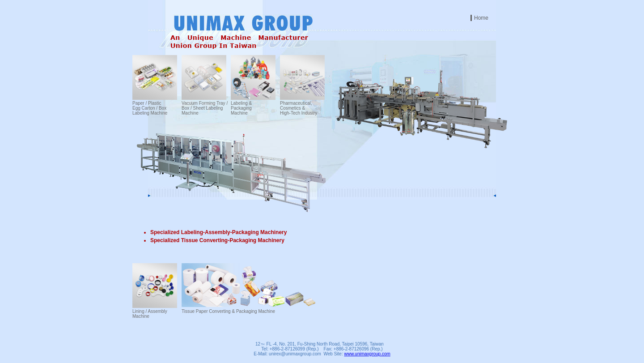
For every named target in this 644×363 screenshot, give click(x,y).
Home (481, 18)
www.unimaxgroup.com (367, 354)
